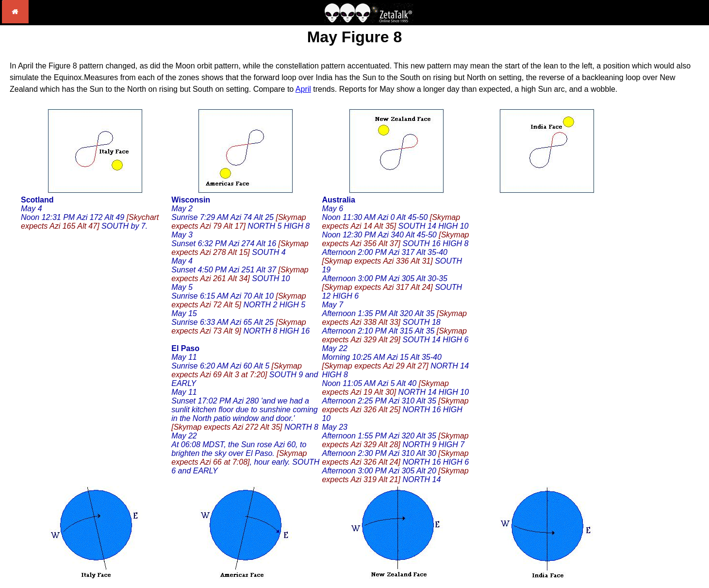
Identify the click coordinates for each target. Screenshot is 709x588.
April (303, 89)
